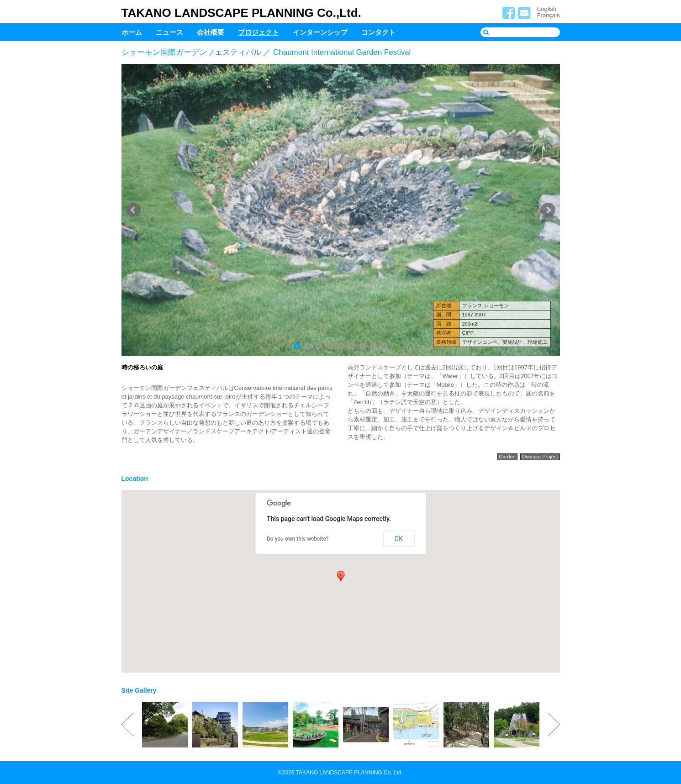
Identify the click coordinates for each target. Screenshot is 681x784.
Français (549, 15)
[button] (341, 576)
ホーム (132, 32)
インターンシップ (320, 32)
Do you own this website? (298, 539)
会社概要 (211, 32)
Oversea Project (540, 457)
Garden (507, 457)
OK (399, 539)
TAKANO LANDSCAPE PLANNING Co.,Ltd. (241, 13)
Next (548, 210)
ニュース (169, 32)
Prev (133, 210)
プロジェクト (259, 32)
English (547, 9)
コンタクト (378, 32)
